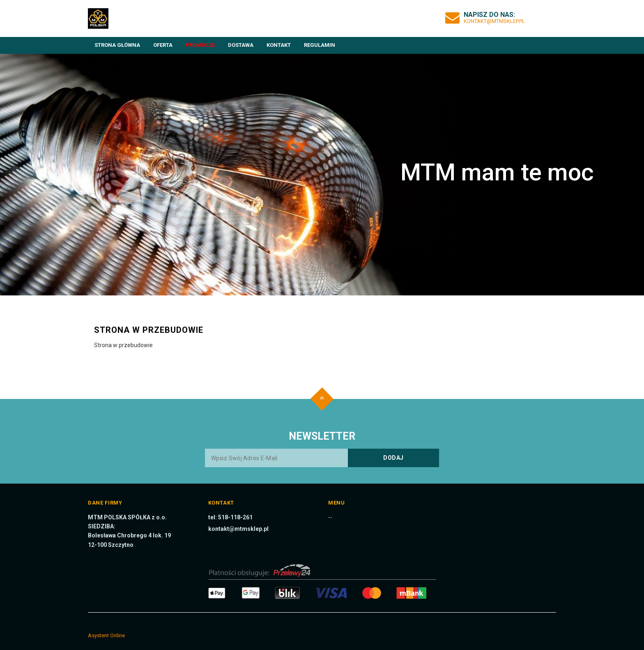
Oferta (163, 45)
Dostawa (241, 45)
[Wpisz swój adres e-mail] (322, 458)
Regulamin (320, 45)
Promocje (200, 45)
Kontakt (279, 45)
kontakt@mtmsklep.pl (494, 21)
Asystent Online (106, 635)
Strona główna (117, 45)
